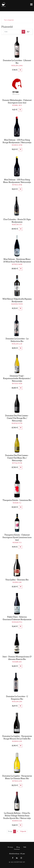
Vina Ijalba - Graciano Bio (17, 580)
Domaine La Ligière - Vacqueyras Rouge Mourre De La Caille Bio (17, 737)
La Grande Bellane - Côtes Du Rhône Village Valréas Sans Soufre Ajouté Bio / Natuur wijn (17, 816)
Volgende (23, 831)
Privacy (10, 847)
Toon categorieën (9, 20)
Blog (18, 847)
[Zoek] (23, 32)
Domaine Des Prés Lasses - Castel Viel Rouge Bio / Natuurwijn (17, 418)
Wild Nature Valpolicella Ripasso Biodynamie (17, 300)
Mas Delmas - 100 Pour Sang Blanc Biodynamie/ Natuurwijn (17, 181)
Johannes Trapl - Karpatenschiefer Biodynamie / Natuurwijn (17, 378)
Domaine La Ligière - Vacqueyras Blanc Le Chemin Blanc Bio (17, 777)
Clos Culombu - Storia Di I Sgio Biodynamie (17, 221)
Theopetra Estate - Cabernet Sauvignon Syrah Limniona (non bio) (17, 537)
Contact (17, 849)
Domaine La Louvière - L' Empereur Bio (17, 698)
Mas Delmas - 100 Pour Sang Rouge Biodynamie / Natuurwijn (17, 141)
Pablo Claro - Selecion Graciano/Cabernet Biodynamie (17, 618)
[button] (28, 32)
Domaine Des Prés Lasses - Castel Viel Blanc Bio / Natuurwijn (17, 458)
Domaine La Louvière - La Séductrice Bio (17, 340)
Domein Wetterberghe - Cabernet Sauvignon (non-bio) (17, 101)
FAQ (25, 847)
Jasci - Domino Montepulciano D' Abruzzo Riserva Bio (17, 658)
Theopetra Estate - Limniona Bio (17, 500)
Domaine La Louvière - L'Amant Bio (17, 62)
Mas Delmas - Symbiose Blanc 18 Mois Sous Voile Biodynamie (17, 260)
